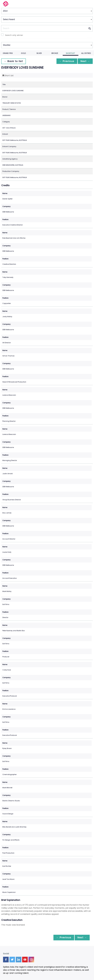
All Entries (86, 53)
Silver (39, 53)
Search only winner (14, 35)
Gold (23, 53)
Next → (85, 61)
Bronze (55, 53)
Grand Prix (8, 53)
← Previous (66, 61)
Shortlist (70, 53)
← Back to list (14, 61)
